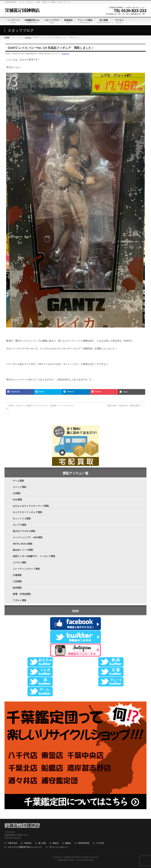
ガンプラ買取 (20, 525)
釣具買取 (17, 588)
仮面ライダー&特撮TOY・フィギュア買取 (34, 556)
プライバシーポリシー (58, 847)
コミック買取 (20, 487)
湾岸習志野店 (84, 843)
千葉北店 (28, 843)
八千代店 (100, 843)
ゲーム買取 (18, 481)
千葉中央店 (12, 843)
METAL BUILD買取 (23, 544)
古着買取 (17, 575)
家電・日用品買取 (22, 594)
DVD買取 (17, 500)
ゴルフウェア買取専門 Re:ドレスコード (25, 847)
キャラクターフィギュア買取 (27, 512)
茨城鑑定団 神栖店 (72, 857)
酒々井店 (42, 843)
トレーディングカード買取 (26, 569)
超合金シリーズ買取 (23, 550)
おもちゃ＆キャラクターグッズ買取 (31, 506)
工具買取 (17, 581)
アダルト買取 (20, 600)
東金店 (56, 843)
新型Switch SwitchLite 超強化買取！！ (127, 406)
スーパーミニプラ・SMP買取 (28, 537)
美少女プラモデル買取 (24, 531)
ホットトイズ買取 (22, 519)
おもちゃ (66, 54)
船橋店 (68, 843)
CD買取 (17, 493)
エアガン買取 (20, 563)
